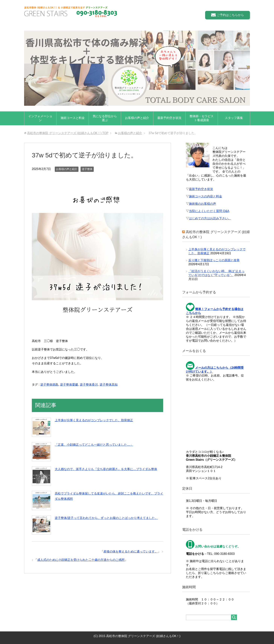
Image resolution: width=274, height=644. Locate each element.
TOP (68, 133)
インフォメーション (40, 118)
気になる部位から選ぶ (105, 118)
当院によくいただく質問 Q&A (209, 211)
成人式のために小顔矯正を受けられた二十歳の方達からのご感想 (81, 560)
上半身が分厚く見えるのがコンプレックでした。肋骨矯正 (94, 420)
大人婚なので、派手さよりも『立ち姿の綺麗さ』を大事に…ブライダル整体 (106, 469)
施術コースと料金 (73, 118)
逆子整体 (87, 169)
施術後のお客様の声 (202, 204)
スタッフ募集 (234, 118)
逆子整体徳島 (49, 385)
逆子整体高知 (109, 385)
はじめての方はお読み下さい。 (210, 218)
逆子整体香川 (89, 385)
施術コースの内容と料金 (205, 196)
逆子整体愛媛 (69, 385)
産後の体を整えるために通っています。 (131, 552)
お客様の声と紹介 (137, 118)
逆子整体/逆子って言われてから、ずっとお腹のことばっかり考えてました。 (106, 518)
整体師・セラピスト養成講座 (202, 118)
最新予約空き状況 (169, 118)
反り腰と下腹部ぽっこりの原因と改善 (214, 260)
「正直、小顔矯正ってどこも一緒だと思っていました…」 (94, 445)
